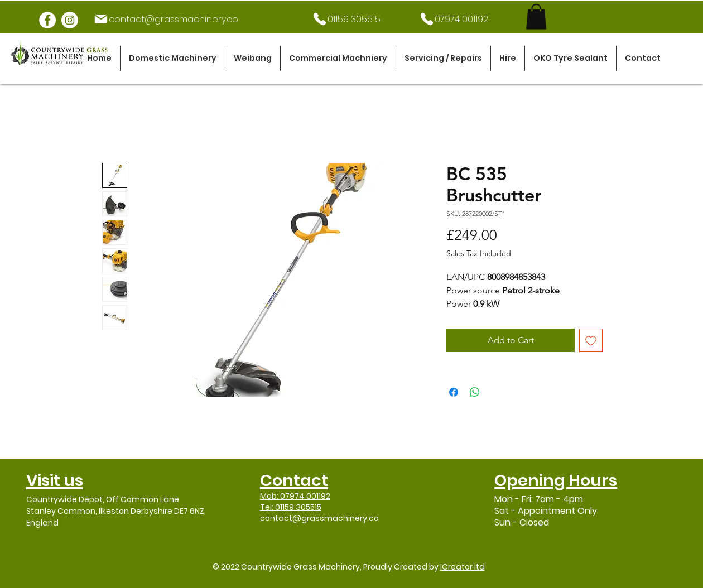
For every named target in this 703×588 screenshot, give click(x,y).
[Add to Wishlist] (591, 340)
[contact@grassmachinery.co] (166, 19)
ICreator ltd (463, 567)
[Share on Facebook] (454, 392)
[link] (536, 16)
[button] (173, 58)
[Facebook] (47, 20)
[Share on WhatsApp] (475, 392)
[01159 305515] (346, 19)
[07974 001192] (453, 19)
